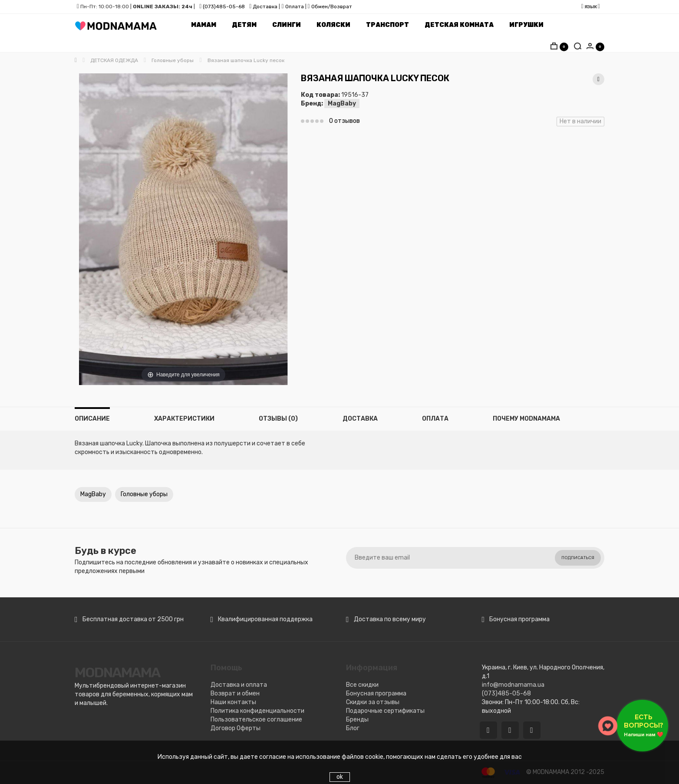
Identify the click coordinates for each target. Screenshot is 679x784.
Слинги (287, 25)
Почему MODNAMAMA (526, 419)
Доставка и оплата (239, 685)
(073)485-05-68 (224, 7)
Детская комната (459, 25)
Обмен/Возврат (332, 7)
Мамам (204, 25)
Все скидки (362, 685)
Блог (353, 728)
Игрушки (526, 25)
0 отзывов (344, 121)
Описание (92, 419)
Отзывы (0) (278, 419)
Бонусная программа (376, 693)
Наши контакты (233, 702)
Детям (244, 25)
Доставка (264, 7)
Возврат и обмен (235, 693)
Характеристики (184, 419)
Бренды (357, 720)
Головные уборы (144, 494)
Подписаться (578, 558)
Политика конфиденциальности (257, 711)
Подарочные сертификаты (385, 711)
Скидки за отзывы (373, 702)
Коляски (333, 25)
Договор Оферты (236, 728)
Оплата (295, 7)
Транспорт (387, 25)
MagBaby (342, 104)
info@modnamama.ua (513, 685)
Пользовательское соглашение (256, 720)
